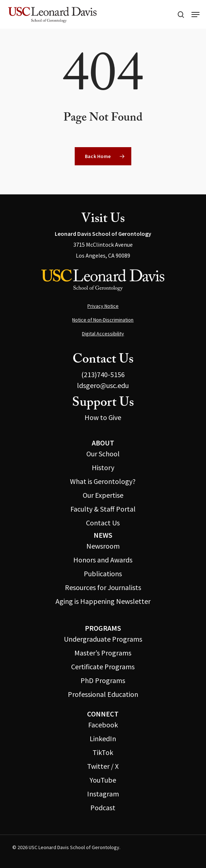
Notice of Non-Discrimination (103, 320)
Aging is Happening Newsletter (103, 601)
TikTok (103, 752)
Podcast (103, 808)
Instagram (103, 794)
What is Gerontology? (103, 481)
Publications (103, 574)
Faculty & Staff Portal (103, 509)
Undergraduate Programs (103, 639)
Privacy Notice (103, 306)
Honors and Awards (103, 560)
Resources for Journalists (103, 587)
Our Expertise (103, 495)
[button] (195, 15)
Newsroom (103, 546)
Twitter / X (103, 766)
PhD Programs (103, 680)
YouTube (103, 780)
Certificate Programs (103, 667)
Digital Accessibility (103, 334)
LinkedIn (103, 738)
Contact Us (103, 523)
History (103, 467)
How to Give (103, 417)
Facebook (103, 725)
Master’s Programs (103, 653)
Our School (103, 454)
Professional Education (103, 694)
